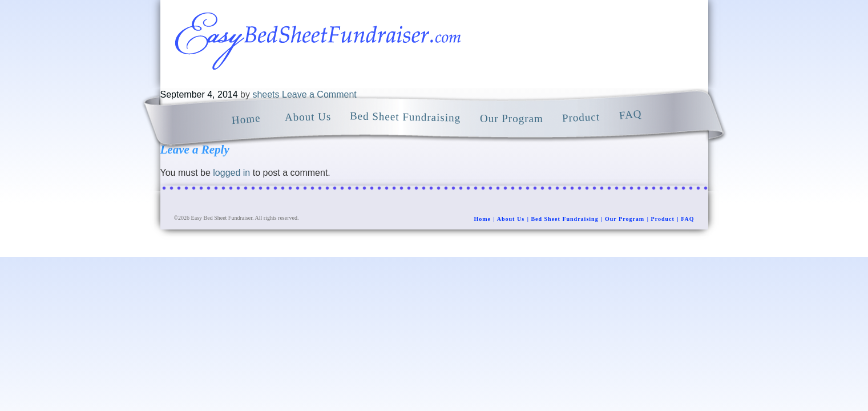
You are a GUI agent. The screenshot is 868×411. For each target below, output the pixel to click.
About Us (511, 219)
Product (663, 219)
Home (482, 219)
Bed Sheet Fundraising (564, 219)
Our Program (625, 219)
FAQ (687, 219)
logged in (231, 173)
